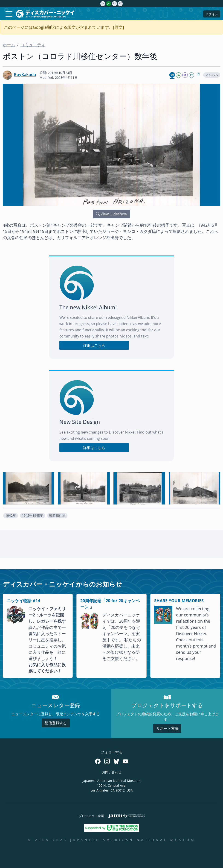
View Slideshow (111, 214)
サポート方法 (167, 728)
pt (120, 3)
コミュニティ (33, 45)
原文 (119, 27)
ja (109, 3)
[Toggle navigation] (9, 14)
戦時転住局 (57, 516)
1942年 (11, 516)
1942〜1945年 (32, 516)
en (103, 3)
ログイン (212, 14)
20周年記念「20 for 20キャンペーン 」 (110, 604)
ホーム (9, 45)
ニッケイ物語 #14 (23, 601)
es (114, 3)
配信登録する (56, 723)
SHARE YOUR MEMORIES (179, 601)
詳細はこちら (94, 345)
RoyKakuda (25, 74)
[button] (11, 516)
